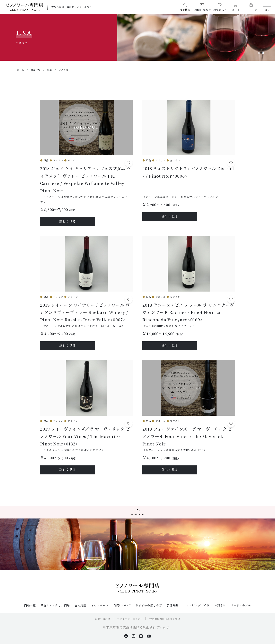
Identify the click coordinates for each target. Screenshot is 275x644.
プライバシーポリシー (130, 619)
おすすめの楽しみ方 (149, 605)
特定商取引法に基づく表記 (165, 619)
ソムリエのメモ (241, 605)
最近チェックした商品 (55, 605)
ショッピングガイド (196, 605)
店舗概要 (173, 605)
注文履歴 (80, 605)
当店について (122, 605)
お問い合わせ (103, 619)
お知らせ (220, 605)
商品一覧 (30, 605)
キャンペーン (100, 605)
